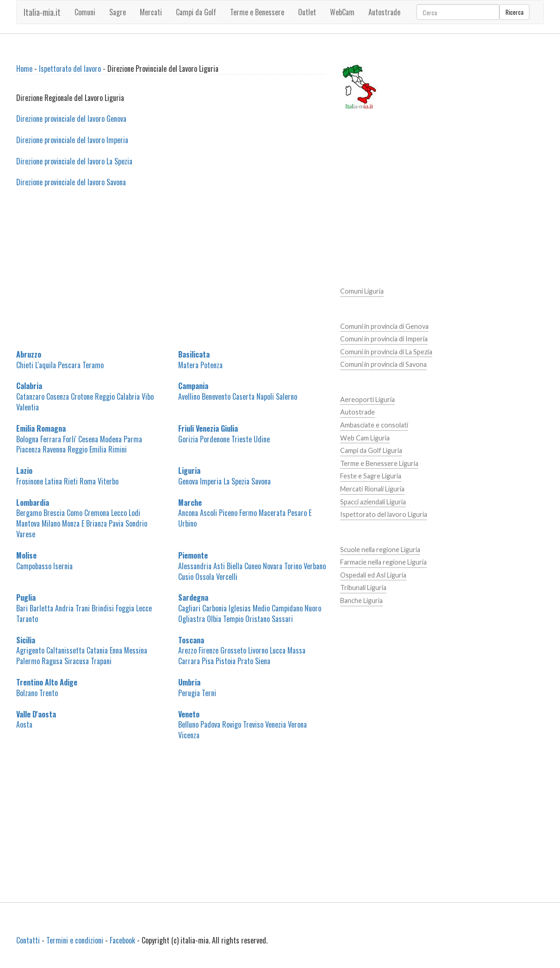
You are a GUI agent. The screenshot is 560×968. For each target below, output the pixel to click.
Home (24, 69)
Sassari (282, 619)
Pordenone (215, 439)
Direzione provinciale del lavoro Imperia (72, 140)
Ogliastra (192, 619)
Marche (190, 503)
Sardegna (193, 597)
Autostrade (358, 412)
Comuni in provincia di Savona (383, 364)
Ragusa (52, 661)
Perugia (189, 693)
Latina (53, 481)
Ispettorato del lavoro (70, 69)
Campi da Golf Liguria (371, 450)
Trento (49, 693)
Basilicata (194, 354)
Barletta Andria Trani (60, 608)
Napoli (265, 396)
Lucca (278, 650)
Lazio (24, 471)
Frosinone (30, 481)
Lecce (144, 608)
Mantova (28, 523)
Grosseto (233, 650)
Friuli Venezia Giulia (208, 428)
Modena (111, 439)
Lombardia (33, 503)
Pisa (208, 661)
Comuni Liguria (362, 291)
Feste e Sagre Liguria (371, 476)
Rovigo (232, 724)
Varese (26, 534)
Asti (219, 566)
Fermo (248, 513)
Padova (210, 724)
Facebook (122, 940)
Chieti (25, 365)
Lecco (119, 513)
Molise (26, 555)
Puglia (26, 597)
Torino (293, 566)
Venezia (276, 724)
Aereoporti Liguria (367, 399)
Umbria (189, 682)
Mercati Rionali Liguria (372, 489)
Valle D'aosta (36, 714)
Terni (209, 693)
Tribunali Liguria (363, 588)
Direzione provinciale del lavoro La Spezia (74, 161)
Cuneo (253, 566)
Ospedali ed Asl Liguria (373, 575)
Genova (188, 481)
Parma (133, 439)
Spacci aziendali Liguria (373, 502)
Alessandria (195, 566)
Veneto (189, 714)
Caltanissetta (65, 650)
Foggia (125, 608)
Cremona (97, 513)
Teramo (93, 365)
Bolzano (27, 693)
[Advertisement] (171, 274)
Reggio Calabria (117, 396)
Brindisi (103, 608)
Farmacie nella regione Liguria (383, 562)
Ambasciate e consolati (374, 425)
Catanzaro (30, 396)
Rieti (71, 481)
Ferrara (51, 439)
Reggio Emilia (87, 449)
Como (75, 513)
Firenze (208, 650)
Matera (188, 365)
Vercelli (227, 577)
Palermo (28, 661)
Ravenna (54, 449)
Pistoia (226, 661)
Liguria (189, 471)
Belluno (188, 724)
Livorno (258, 650)
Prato (245, 661)
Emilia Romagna (41, 428)
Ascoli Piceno (219, 513)
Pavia (116, 523)
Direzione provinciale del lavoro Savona (71, 182)
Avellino (189, 396)
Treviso (253, 724)
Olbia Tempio (225, 619)
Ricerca (514, 12)
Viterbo (108, 481)
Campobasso (34, 566)
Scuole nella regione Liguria (380, 550)
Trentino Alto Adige (47, 682)
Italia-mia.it (42, 12)
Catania (97, 650)
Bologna (27, 439)
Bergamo (29, 513)
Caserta (243, 396)
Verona (297, 724)
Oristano (258, 619)
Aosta (24, 724)
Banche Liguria (361, 600)
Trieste (242, 439)
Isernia (63, 566)
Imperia (211, 481)
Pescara (69, 365)
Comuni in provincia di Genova (384, 326)
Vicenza (189, 735)
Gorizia (188, 439)
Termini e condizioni (75, 940)
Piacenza (28, 449)
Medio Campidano (278, 608)
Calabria (29, 386)
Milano (51, 523)
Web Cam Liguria (365, 438)
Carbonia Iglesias (227, 608)
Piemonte (193, 555)
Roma (88, 481)
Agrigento (30, 650)
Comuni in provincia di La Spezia (386, 352)
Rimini (118, 449)
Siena (263, 661)
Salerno (286, 396)
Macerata (272, 513)
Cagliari (189, 608)
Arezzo (187, 650)
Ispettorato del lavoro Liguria (384, 514)
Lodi (134, 513)
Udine (262, 439)
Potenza (212, 365)
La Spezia (236, 481)
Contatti (28, 940)
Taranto (27, 619)
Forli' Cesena (81, 439)
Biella (235, 566)
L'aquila (46, 365)
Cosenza (58, 396)
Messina (136, 650)
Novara (273, 566)
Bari (22, 608)
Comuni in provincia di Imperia (384, 339)
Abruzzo (29, 354)
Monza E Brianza (84, 523)
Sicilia (26, 640)
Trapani (101, 661)
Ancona (188, 513)
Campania (193, 386)
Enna (116, 650)
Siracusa (77, 661)
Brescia (54, 513)
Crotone (82, 396)
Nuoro (313, 608)
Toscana (191, 640)
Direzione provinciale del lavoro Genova (71, 119)
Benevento (216, 396)
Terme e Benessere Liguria (379, 463)
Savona (261, 481)
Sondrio (136, 523)
